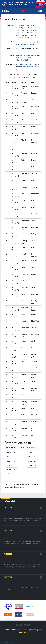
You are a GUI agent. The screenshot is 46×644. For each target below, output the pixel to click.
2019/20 (26, 28)
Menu (7, 11)
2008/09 (19, 38)
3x (14, 474)
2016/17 (26, 30)
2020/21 (19, 28)
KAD (24, 58)
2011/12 (19, 35)
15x (15, 461)
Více (40, 11)
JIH (21, 58)
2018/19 (33, 28)
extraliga (19, 42)
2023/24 (19, 25)
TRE (18, 60)
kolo (18, 48)
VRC (24, 60)
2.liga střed (20, 44)
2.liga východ (30, 44)
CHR (35, 55)
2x (14, 457)
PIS (34, 58)
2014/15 (19, 33)
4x (14, 470)
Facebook (8, 582)
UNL (21, 60)
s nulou (37, 67)
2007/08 (26, 38)
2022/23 (26, 25)
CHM (31, 55)
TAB (37, 58)
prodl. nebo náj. (28, 67)
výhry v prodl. (33, 64)
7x (35, 461)
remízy (25, 64)
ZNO (28, 60)
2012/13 (33, 33)
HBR (38, 55)
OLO (31, 58)
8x (35, 457)
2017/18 (19, 30)
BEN (24, 55)
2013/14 (26, 33)
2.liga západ (33, 42)
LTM (27, 58)
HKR (18, 58)
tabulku (19, 74)
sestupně (35, 48)
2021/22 (33, 25)
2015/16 (33, 30)
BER (27, 55)
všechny (19, 64)
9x (14, 465)
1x (14, 453)
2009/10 (33, 35)
